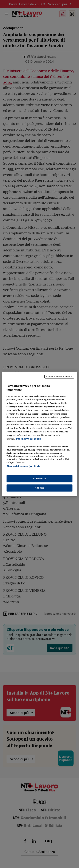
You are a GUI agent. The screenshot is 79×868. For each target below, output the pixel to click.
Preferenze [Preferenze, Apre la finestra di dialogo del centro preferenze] (40, 478)
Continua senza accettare (59, 377)
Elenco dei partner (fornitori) (23, 466)
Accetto (40, 488)
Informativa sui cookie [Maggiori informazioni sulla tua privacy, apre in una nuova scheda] (29, 439)
